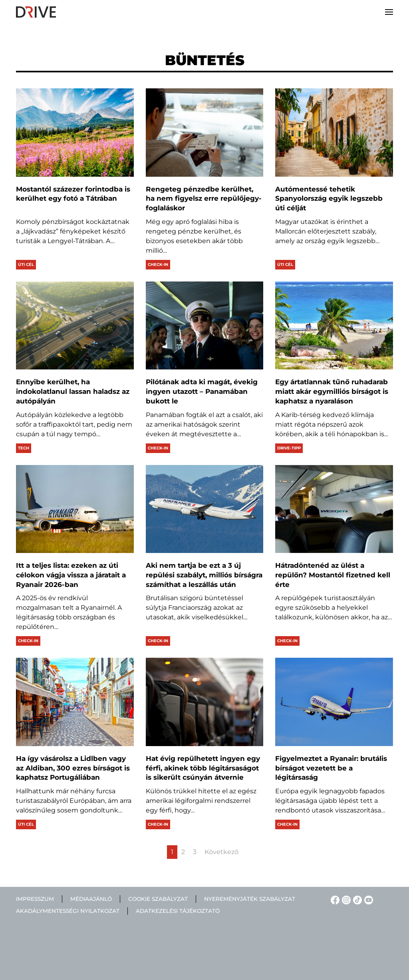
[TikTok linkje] (356, 899)
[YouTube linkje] (367, 899)
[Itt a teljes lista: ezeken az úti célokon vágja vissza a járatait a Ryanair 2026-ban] (75, 509)
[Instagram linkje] (345, 899)
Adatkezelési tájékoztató (178, 911)
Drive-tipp (289, 448)
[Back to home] (36, 12)
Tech (24, 448)
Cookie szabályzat (158, 899)
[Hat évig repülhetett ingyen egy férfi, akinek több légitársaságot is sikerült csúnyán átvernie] (205, 702)
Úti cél (26, 264)
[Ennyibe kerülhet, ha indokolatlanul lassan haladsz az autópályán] (75, 326)
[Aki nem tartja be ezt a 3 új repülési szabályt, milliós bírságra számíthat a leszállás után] (205, 509)
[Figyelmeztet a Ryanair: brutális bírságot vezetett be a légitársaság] (334, 702)
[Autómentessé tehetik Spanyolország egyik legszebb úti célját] (334, 133)
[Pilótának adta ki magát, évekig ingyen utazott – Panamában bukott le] (205, 326)
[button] (389, 12)
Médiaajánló (91, 899)
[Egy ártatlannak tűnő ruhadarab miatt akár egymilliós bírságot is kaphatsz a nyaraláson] (334, 326)
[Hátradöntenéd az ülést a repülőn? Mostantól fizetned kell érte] (334, 509)
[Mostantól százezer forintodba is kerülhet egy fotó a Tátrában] (75, 133)
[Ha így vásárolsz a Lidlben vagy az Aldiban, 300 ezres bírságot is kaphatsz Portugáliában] (75, 702)
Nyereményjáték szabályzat (250, 899)
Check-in (158, 264)
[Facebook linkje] (334, 899)
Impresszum (35, 899)
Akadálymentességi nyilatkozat (68, 911)
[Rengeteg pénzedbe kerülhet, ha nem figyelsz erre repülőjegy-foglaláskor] (205, 133)
